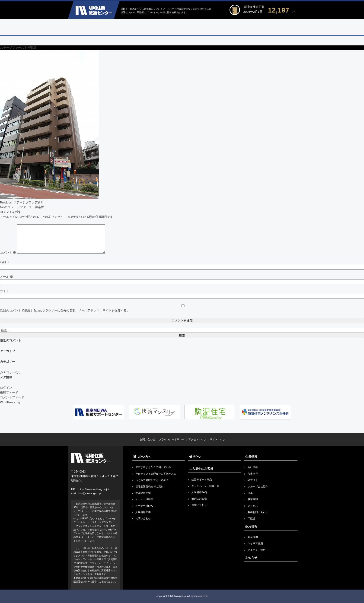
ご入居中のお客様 (210, 27)
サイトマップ (217, 439)
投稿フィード (9, 392)
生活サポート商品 (202, 479)
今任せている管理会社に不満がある (156, 474)
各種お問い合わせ (258, 512)
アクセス (253, 506)
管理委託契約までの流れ (149, 486)
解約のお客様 (199, 499)
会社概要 (253, 467)
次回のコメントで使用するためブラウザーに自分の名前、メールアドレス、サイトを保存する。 (65, 310)
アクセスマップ (197, 439)
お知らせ (251, 558)
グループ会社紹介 (258, 486)
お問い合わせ (147, 439)
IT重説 (251, 518)
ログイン (6, 388)
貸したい (97, 27)
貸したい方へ (142, 457)
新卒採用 (253, 537)
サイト (5, 291)
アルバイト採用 (257, 550)
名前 (5, 262)
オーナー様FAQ (144, 506)
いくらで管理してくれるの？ (152, 480)
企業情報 (267, 27)
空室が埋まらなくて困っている (153, 467)
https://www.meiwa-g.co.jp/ (94, 489)
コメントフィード (12, 397)
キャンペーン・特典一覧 (206, 486)
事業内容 (253, 499)
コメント (8, 252)
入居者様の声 (143, 512)
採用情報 (251, 526)
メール (6, 277)
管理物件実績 (143, 493)
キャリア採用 (255, 543)
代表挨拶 (253, 474)
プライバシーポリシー (172, 439)
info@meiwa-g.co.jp (90, 493)
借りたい (153, 27)
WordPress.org (10, 402)
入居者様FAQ (199, 492)
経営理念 (253, 480)
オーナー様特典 (144, 499)
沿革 (250, 493)
